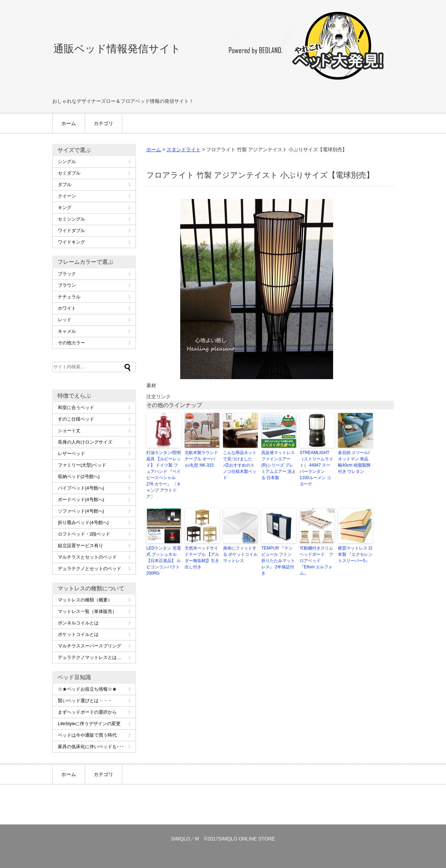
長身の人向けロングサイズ (85, 442)
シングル (67, 162)
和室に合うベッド (76, 408)
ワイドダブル (71, 231)
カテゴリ (103, 123)
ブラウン (67, 285)
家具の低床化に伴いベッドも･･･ (91, 747)
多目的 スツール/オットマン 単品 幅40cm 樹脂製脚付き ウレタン (354, 462)
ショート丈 (69, 431)
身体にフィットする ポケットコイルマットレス (240, 554)
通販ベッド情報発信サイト (117, 49)
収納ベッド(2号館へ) (79, 477)
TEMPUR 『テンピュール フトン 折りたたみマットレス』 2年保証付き (278, 561)
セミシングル (71, 219)
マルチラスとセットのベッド (87, 557)
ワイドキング (71, 242)
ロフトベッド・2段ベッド (84, 534)
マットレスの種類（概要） (85, 600)
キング (65, 208)
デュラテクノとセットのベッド (90, 569)
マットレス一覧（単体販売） (87, 611)
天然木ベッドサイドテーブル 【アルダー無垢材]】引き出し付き (202, 558)
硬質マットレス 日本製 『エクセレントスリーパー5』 (355, 554)
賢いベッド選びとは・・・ (85, 701)
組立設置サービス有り (80, 546)
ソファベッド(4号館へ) (81, 511)
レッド (65, 320)
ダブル (65, 185)
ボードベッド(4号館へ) (81, 500)
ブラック (67, 274)
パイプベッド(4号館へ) (81, 488)
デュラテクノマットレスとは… (90, 657)
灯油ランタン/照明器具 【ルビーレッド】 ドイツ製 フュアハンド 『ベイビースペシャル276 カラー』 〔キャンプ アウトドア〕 (164, 475)
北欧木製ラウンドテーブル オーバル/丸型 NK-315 (201, 459)
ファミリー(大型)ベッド (82, 465)
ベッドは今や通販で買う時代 (87, 735)
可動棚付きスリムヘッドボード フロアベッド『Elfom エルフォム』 (316, 561)
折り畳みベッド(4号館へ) (83, 523)
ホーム (69, 123)
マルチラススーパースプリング (90, 646)
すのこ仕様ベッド (76, 419)
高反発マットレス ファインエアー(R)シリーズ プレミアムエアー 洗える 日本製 (279, 465)
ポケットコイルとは (78, 634)
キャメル (67, 331)
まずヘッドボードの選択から (87, 712)
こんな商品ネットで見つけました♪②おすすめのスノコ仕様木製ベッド (240, 465)
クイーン (67, 196)
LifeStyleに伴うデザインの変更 (89, 724)
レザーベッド (71, 454)
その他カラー (71, 343)
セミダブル (69, 173)
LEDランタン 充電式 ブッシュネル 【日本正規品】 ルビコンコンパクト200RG (164, 561)
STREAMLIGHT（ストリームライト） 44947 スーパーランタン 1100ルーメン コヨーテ (316, 468)
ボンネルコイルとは (78, 623)
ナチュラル (69, 297)
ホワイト (67, 308)
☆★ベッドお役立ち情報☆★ (87, 689)
